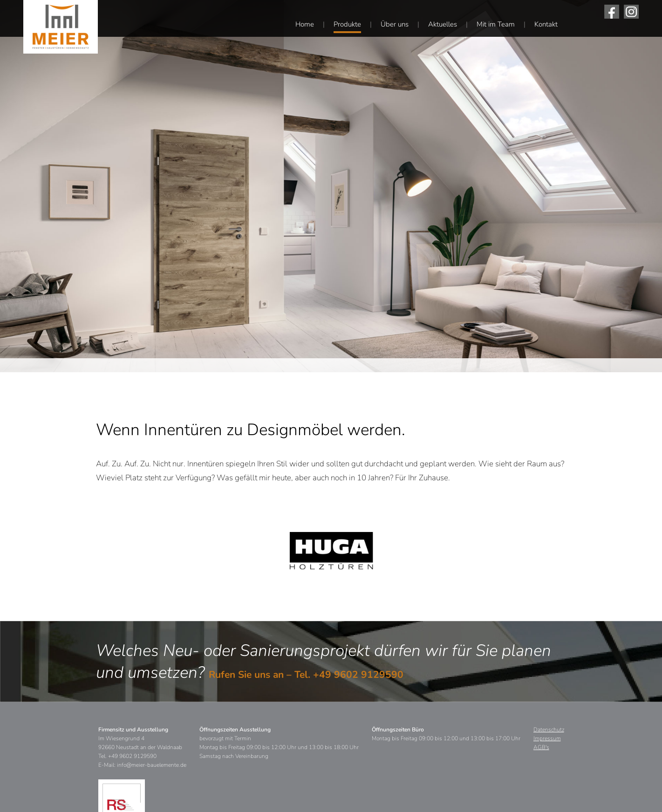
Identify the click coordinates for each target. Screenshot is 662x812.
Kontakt (546, 24)
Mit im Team (496, 24)
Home (305, 24)
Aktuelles (443, 24)
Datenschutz (549, 730)
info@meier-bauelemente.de (152, 765)
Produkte (347, 24)
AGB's (541, 747)
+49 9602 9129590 (358, 675)
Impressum (547, 738)
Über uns (395, 24)
